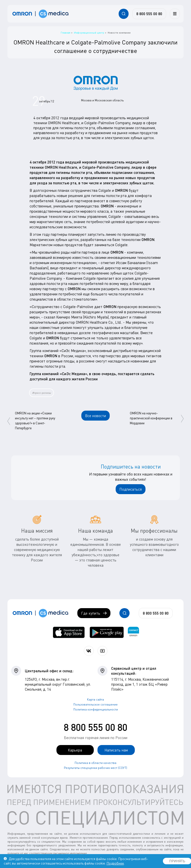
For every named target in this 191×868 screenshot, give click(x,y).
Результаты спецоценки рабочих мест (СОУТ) (95, 768)
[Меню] (175, 14)
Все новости (95, 416)
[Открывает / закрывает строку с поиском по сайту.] (124, 14)
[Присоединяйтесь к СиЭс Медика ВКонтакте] (89, 651)
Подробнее (115, 863)
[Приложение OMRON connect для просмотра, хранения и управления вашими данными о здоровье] (133, 632)
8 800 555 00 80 (95, 727)
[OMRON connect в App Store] (69, 632)
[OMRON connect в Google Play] (107, 632)
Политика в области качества (95, 763)
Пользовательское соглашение (95, 704)
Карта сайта (95, 699)
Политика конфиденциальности (96, 709)
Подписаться (131, 489)
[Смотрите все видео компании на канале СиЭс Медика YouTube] (102, 651)
